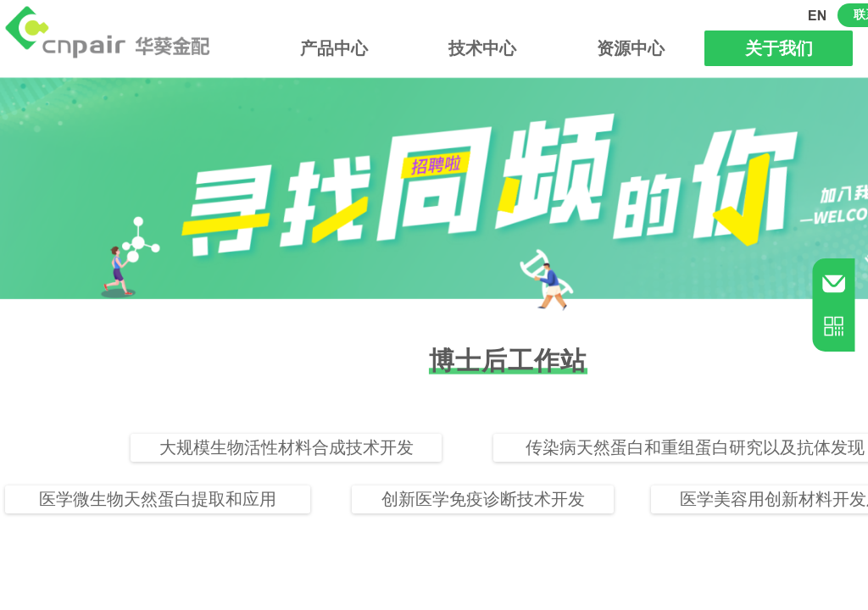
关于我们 (779, 48)
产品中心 (334, 48)
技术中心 (482, 48)
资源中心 (631, 48)
